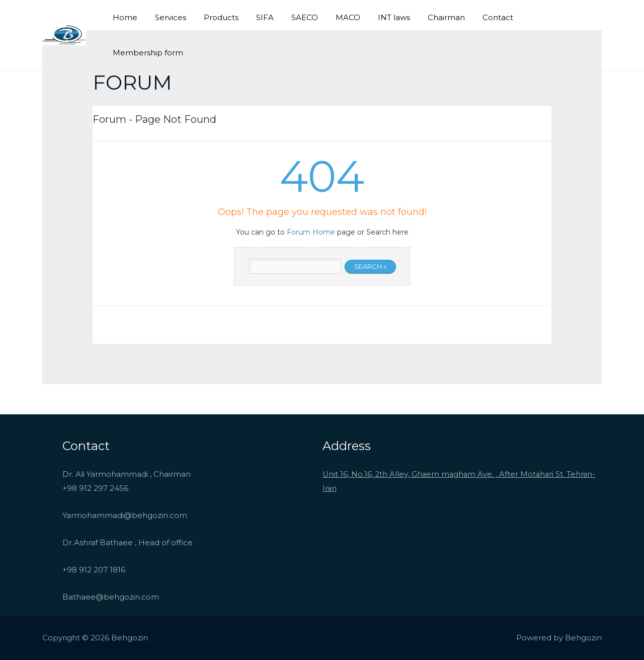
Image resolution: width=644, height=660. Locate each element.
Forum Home (311, 232)
